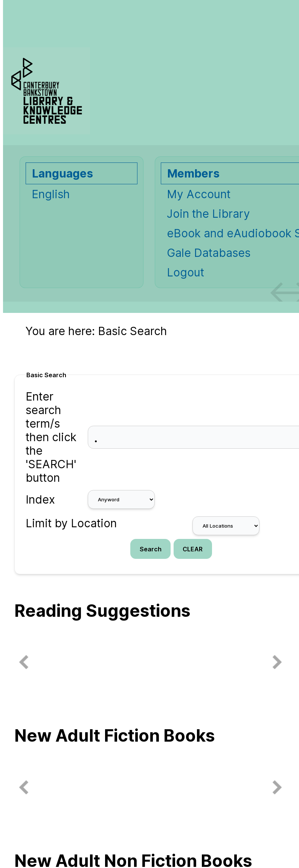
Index (40, 499)
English (51, 194)
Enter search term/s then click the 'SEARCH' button (51, 437)
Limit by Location (71, 523)
